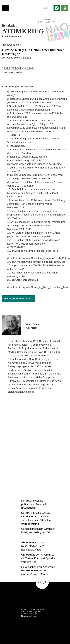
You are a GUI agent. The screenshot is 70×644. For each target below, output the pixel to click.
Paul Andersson (46, 567)
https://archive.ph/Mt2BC (13, 72)
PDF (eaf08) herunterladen (18, 298)
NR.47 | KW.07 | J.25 (47, 22)
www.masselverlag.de (31, 616)
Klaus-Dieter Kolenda (19, 58)
